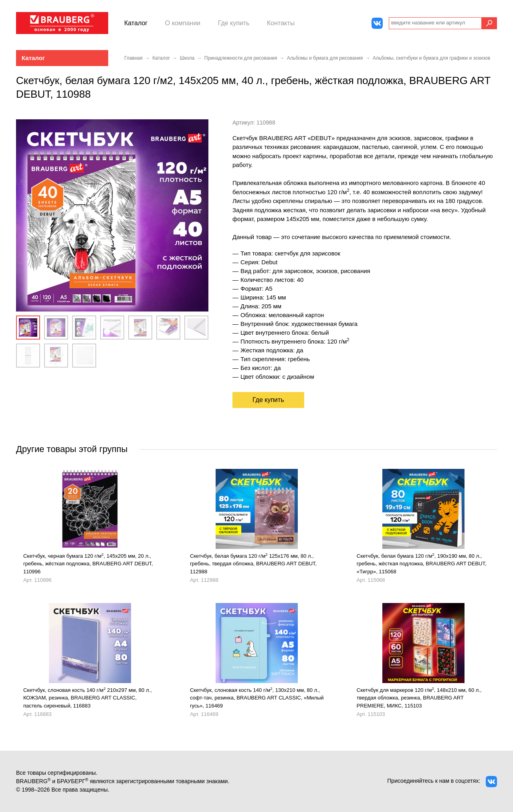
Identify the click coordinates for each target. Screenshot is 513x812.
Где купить (234, 23)
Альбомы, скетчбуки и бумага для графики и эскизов (431, 58)
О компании (183, 23)
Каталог (136, 23)
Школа (187, 58)
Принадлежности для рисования (241, 58)
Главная (133, 58)
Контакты (281, 23)
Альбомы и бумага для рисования (325, 58)
